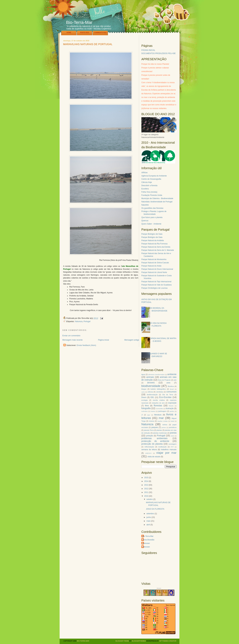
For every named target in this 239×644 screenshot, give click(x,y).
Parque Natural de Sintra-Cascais (155, 263)
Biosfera (171, 386)
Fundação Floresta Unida (152, 195)
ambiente (172, 374)
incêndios (145, 411)
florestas (158, 406)
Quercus (145, 221)
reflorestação (149, 447)
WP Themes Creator (168, 641)
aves (168, 383)
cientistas (160, 392)
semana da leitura (149, 450)
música (152, 421)
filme (147, 406)
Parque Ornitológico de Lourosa (154, 288)
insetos (153, 411)
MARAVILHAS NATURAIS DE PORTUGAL (88, 44)
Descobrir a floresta (149, 186)
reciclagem (172, 444)
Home (69, 33)
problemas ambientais (154, 438)
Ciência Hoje (147, 182)
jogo (149, 415)
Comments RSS (100, 33)
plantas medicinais (160, 433)
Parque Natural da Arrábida (153, 240)
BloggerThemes (139, 641)
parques (155, 427)
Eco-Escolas (165, 397)
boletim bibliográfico (158, 389)
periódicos (173, 427)
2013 (146, 485)
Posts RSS (84, 33)
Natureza (79, 321)
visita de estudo (154, 457)
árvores (151, 383)
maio (148, 521)
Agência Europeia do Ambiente (154, 176)
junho (149, 517)
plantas (159, 430)
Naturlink (145, 205)
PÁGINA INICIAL (148, 50)
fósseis (171, 406)
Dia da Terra (168, 395)
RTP (172, 447)
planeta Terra (149, 430)
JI (142, 415)
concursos (171, 392)
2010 (146, 496)
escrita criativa (159, 400)
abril (148, 525)
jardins (172, 411)
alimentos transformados (156, 374)
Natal (172, 421)
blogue (144, 389)
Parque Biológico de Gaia (152, 234)
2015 (146, 478)
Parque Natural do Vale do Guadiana (156, 285)
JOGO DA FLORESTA (155, 509)
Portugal (87, 321)
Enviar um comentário (71, 336)
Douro (144, 397)
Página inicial (104, 340)
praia (172, 436)
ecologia (144, 400)
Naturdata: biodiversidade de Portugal (157, 202)
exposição (172, 403)
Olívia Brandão (148, 540)
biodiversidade (151, 386)
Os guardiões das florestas (152, 208)
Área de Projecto (164, 380)
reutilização (162, 447)
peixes (164, 427)
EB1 (152, 397)
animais (150, 377)
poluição (150, 436)
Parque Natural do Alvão (151, 266)
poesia (173, 433)
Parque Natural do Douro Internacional (157, 269)
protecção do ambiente (155, 441)
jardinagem (162, 411)
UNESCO (148, 453)
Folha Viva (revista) (149, 192)
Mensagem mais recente (72, 340)
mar (161, 418)
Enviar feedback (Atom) (86, 345)
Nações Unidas (162, 421)
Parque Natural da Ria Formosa (154, 244)
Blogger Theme (122, 641)
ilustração (170, 408)
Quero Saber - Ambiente (151, 224)
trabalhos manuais (169, 450)
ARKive (144, 173)
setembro (150, 514)
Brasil (172, 389)
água (143, 374)
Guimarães (159, 409)
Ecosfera (145, 189)
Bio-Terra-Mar (79, 22)
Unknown (146, 543)
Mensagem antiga (132, 340)
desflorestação (152, 395)
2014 (146, 481)
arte (175, 380)
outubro (150, 499)
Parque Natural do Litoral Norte (154, 272)
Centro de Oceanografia (151, 179)
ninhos (165, 425)
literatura (158, 415)
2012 (146, 489)
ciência (150, 392)
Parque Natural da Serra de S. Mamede (158, 250)
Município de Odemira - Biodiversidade (157, 198)
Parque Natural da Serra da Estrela (156, 247)
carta (143, 392)
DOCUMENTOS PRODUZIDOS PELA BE (159, 53)
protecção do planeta (152, 444)
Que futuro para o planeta (152, 217)
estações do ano (158, 403)
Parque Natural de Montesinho (154, 259)
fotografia (146, 408)
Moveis (159, 588)
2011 (146, 492)
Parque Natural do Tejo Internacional (156, 282)
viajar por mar (166, 453)
